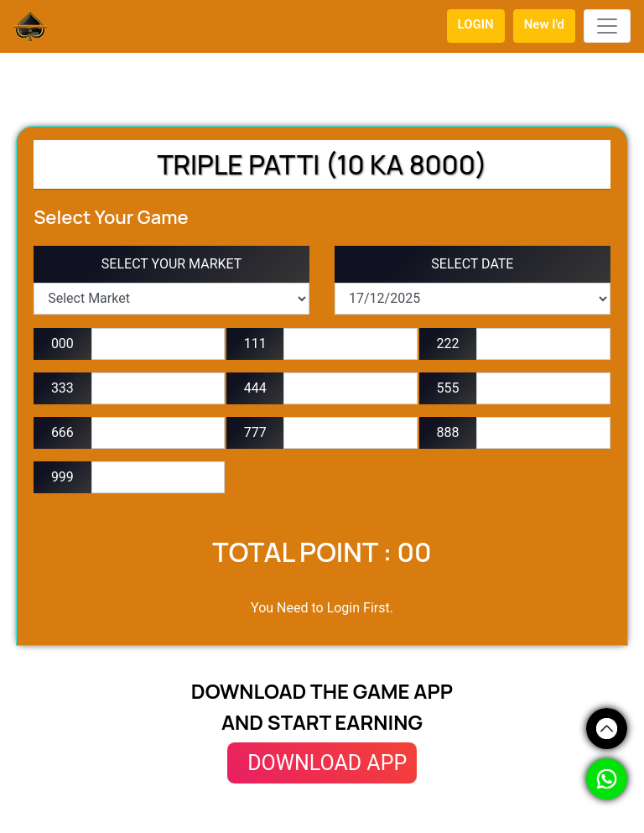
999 (62, 477)
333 (62, 388)
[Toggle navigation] (607, 26)
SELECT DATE (472, 264)
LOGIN (476, 24)
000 (62, 344)
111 (255, 344)
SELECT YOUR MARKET (172, 264)
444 (255, 388)
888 (448, 432)
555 (448, 388)
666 (62, 432)
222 (448, 344)
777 (255, 432)
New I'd (544, 24)
